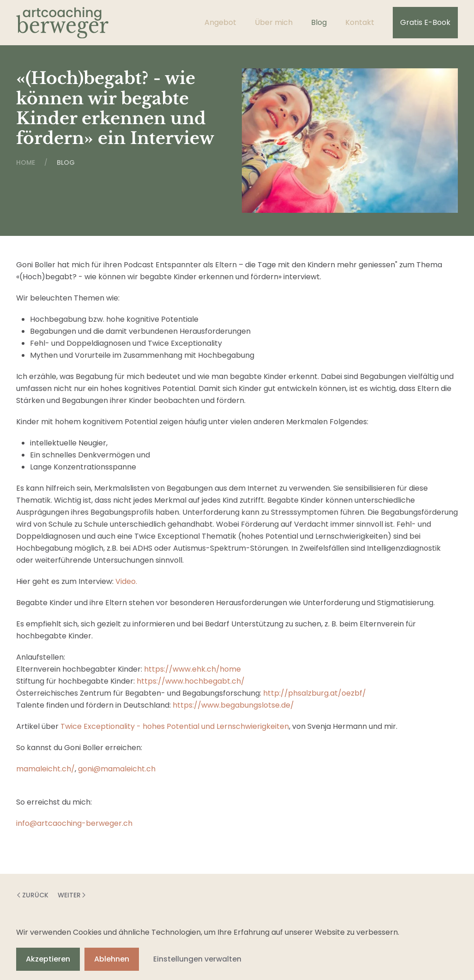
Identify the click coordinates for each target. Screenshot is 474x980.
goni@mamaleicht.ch (117, 769)
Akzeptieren (48, 959)
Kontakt (360, 22)
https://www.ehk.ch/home (192, 669)
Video (126, 581)
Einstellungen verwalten (197, 959)
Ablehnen (112, 959)
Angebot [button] (220, 22)
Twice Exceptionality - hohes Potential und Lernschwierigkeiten (175, 726)
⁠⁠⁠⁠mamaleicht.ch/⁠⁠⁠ (45, 769)
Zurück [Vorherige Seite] (33, 895)
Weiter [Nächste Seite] (72, 895)
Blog (319, 22)
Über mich (274, 22)
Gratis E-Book (425, 22)
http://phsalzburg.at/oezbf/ (315, 693)
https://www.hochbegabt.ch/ (191, 681)
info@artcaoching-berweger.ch (74, 823)
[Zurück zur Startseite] (62, 23)
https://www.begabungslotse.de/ (233, 705)
